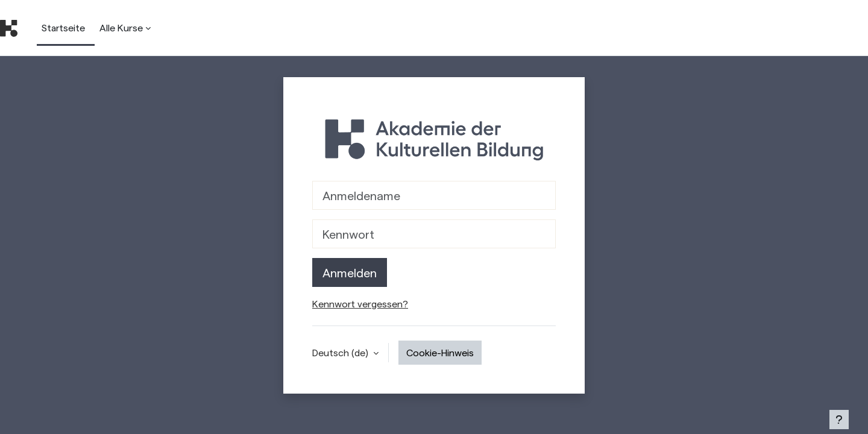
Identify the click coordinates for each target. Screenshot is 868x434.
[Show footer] (839, 420)
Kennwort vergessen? (360, 303)
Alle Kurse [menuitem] (121, 27)
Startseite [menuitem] (63, 27)
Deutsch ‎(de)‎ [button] (341, 352)
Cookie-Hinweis (440, 352)
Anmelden (350, 272)
